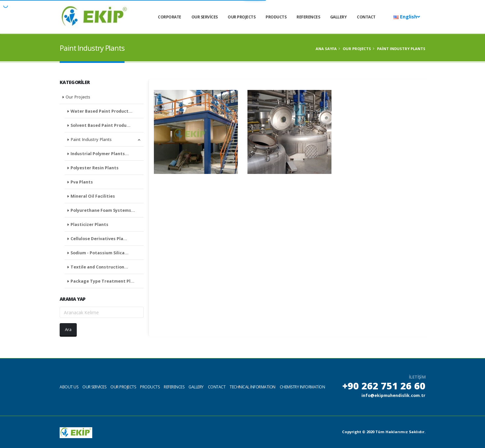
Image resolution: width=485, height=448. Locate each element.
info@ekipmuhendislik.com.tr (393, 395)
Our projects (123, 387)
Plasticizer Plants (89, 224)
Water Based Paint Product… (101, 111)
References (308, 17)
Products (276, 17)
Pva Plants (82, 182)
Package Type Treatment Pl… (102, 281)
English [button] (407, 17)
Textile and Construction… (99, 267)
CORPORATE (170, 17)
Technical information (253, 387)
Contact (366, 17)
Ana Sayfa (326, 49)
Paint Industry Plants (105, 140)
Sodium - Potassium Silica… (100, 253)
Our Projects (242, 17)
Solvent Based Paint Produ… (100, 125)
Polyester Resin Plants (95, 168)
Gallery (339, 17)
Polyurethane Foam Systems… (103, 210)
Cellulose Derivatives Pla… (99, 239)
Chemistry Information (302, 387)
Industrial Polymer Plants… (100, 154)
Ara (68, 329)
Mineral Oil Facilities (93, 196)
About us (69, 387)
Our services (205, 17)
